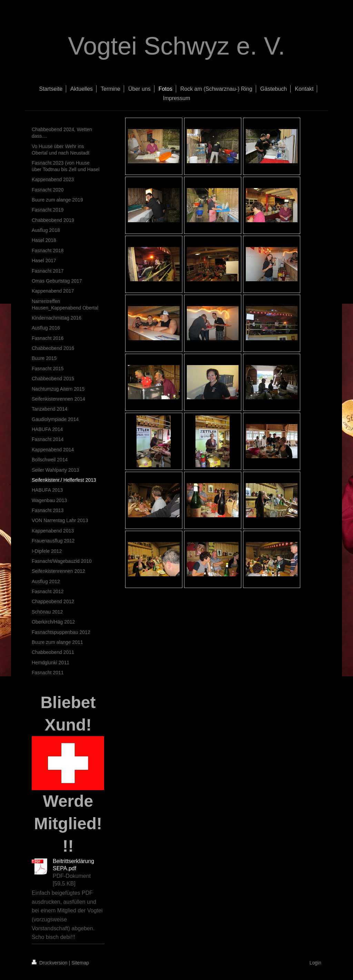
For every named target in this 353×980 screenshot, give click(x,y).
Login (315, 963)
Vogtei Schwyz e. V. (176, 46)
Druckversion (50, 963)
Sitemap (80, 963)
